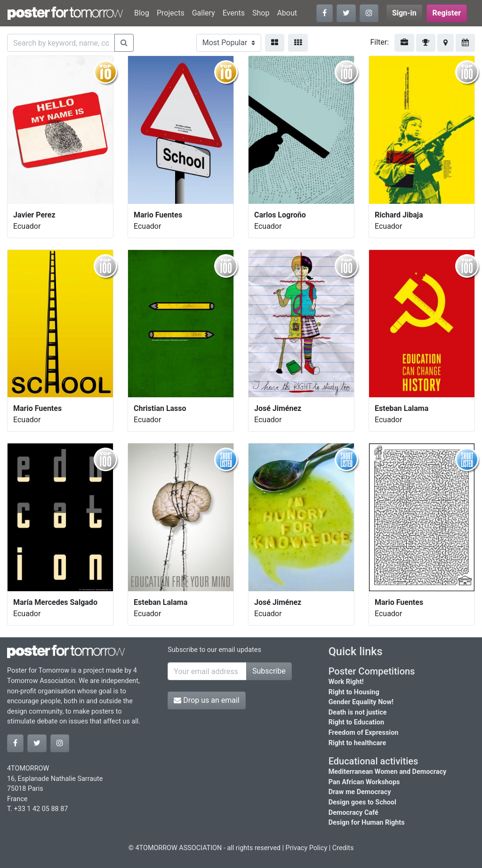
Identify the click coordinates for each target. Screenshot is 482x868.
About (287, 13)
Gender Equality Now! (361, 702)
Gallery (204, 13)
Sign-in (404, 13)
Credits (343, 848)
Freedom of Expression (364, 733)
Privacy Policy (307, 848)
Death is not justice (358, 712)
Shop (261, 13)
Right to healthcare (357, 743)
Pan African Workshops (364, 782)
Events (234, 13)
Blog (142, 13)
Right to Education (356, 722)
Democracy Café (353, 813)
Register (447, 13)
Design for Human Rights (367, 823)
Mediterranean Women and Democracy (388, 772)
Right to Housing (354, 692)
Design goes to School (362, 802)
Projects (171, 13)
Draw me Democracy (360, 792)
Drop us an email (206, 700)
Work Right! (346, 682)
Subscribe (269, 671)
